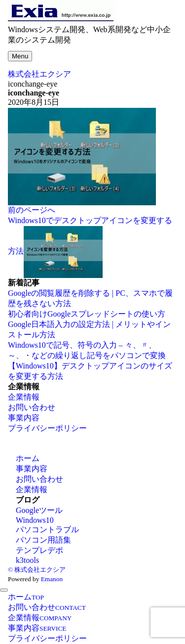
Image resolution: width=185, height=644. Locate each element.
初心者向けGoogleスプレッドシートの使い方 (87, 314)
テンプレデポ (39, 550)
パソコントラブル (47, 529)
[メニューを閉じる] (4, 590)
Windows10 (35, 520)
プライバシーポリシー (47, 428)
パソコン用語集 (43, 540)
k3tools (27, 560)
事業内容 (24, 418)
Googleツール (39, 510)
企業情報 (24, 397)
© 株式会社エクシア (37, 570)
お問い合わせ (32, 407)
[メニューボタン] (20, 56)
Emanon (52, 579)
